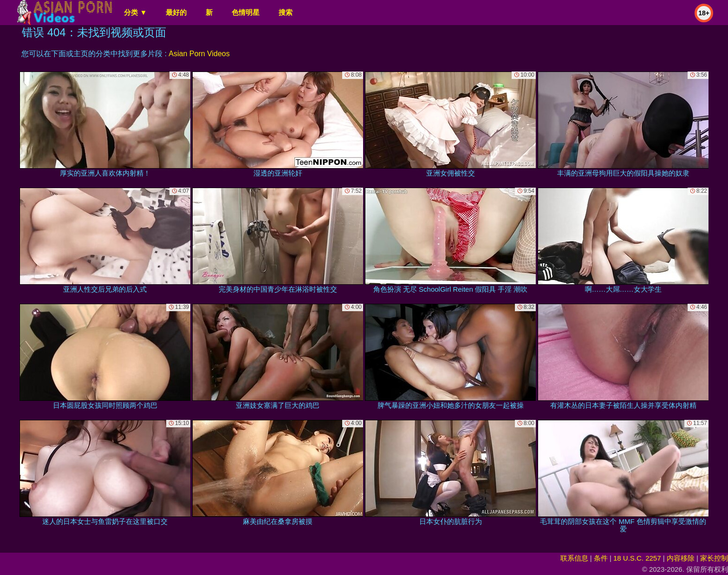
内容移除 (681, 558)
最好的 (176, 12)
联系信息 (574, 558)
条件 (601, 558)
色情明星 (246, 12)
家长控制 (714, 558)
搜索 (286, 12)
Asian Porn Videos (199, 54)
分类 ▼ (135, 12)
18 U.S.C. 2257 (637, 558)
